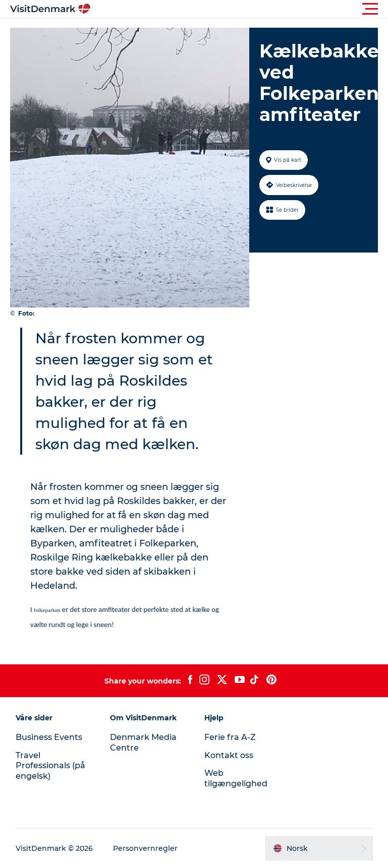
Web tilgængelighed (236, 778)
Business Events (49, 737)
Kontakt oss (229, 755)
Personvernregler (145, 848)
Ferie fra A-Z (230, 737)
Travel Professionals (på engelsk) (50, 766)
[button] (239, 9)
